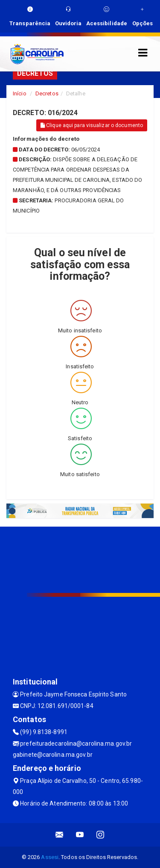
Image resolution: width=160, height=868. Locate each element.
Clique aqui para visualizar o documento (92, 125)
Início (20, 93)
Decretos (47, 93)
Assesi (50, 857)
